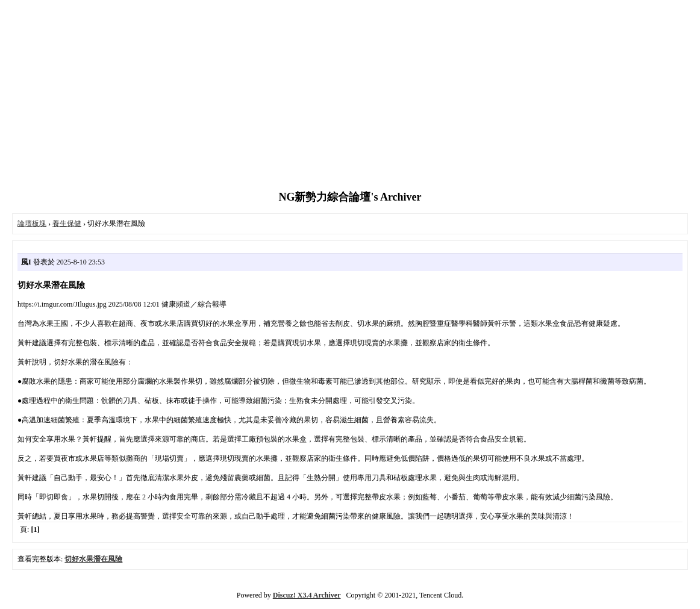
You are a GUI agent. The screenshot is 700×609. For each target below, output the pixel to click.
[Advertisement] (350, 96)
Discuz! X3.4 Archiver (307, 595)
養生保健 (67, 223)
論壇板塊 (32, 223)
